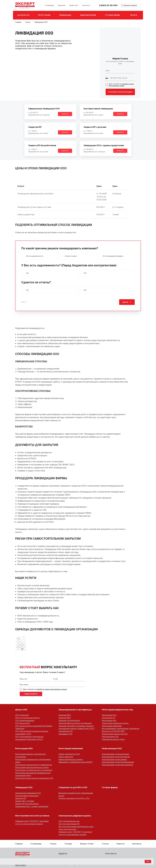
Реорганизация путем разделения (116, 757)
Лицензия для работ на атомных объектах (76, 726)
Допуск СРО (21, 710)
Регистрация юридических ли (117, 710)
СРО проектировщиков (25, 720)
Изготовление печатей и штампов (32, 816)
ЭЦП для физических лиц (69, 821)
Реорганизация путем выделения (115, 754)
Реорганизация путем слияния (114, 759)
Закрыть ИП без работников (42, 145)
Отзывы (68, 844)
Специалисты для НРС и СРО (73, 787)
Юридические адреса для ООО (115, 734)
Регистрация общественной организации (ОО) (34, 778)
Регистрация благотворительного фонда (32, 767)
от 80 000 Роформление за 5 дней (93, 114)
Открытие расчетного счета (113, 739)
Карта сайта (21, 865)
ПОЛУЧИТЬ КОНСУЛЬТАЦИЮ (120, 92)
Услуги (28, 22)
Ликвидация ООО (24, 787)
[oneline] (52, 685)
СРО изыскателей (22, 723)
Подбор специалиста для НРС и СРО (74, 798)
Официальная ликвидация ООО (44, 109)
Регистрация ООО (109, 715)
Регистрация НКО (109, 720)
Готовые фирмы (110, 787)
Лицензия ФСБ (65, 718)
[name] (120, 71)
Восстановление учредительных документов (121, 728)
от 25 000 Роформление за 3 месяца (39, 114)
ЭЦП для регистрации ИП (69, 824)
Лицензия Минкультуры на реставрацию (75, 723)
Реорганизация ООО (110, 737)
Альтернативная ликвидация (98, 109)
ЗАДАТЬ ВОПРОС (31, 694)
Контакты (137, 844)
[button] (130, 5)
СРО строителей (22, 715)
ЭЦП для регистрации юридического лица (76, 827)
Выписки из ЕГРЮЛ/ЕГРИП (113, 731)
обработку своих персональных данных (121, 85)
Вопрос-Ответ (87, 844)
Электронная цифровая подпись (115, 723)
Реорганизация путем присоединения (117, 765)
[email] (69, 679)
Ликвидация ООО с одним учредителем (104, 145)
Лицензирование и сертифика (73, 710)
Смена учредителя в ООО (69, 754)
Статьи (105, 844)
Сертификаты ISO (66, 731)
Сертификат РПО (65, 734)
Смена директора (66, 757)
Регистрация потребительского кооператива (34, 770)
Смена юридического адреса (71, 759)
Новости (120, 844)
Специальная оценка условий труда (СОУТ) (77, 728)
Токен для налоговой (67, 829)
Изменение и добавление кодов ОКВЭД (75, 762)
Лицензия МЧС (65, 715)
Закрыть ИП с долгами (95, 127)
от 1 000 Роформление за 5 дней (38, 132)
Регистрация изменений (112, 726)
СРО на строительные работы (27, 718)
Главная (18, 22)
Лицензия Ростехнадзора (69, 720)
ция (90, 710)
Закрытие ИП (35, 127)
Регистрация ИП (108, 718)
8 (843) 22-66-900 (108, 5)
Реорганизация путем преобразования (118, 762)
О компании (36, 844)
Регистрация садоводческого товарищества (34, 765)
